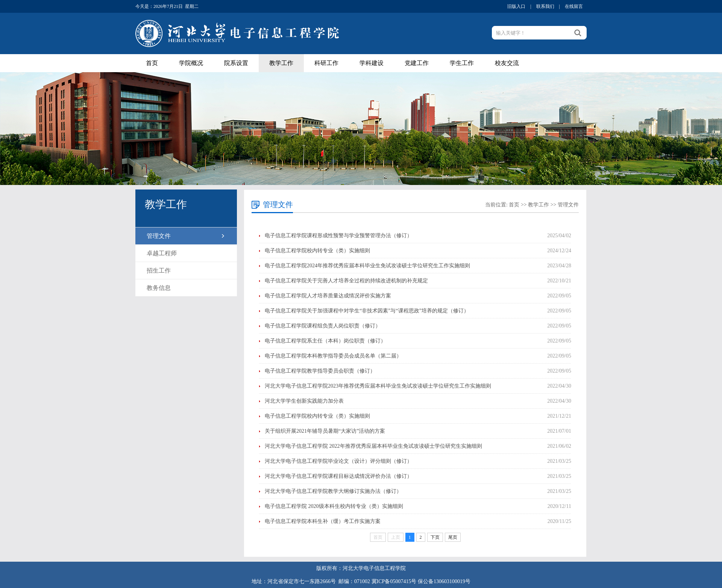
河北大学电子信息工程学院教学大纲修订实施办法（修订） (333, 491)
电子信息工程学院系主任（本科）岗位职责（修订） (325, 341)
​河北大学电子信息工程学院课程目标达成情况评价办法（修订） (338, 476)
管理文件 (159, 236)
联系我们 (545, 6)
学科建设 (372, 63)
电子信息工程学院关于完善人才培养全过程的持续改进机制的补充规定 (346, 281)
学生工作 (462, 63)
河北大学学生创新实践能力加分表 (304, 401)
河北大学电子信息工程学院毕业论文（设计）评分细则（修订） (338, 461)
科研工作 (326, 63)
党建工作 (417, 63)
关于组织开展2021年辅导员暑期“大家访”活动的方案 (325, 431)
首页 (152, 63)
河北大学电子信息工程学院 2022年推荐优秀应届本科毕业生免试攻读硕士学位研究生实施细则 (373, 446)
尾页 (453, 537)
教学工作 (281, 63)
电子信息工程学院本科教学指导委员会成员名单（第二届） (333, 356)
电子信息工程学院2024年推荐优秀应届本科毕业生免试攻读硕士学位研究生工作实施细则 (367, 266)
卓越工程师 (162, 253)
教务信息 (159, 288)
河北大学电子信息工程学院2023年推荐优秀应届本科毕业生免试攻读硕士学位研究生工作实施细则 (378, 386)
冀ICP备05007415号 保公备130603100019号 (421, 581)
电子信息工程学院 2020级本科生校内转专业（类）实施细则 (334, 506)
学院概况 (191, 63)
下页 (435, 537)
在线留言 (574, 6)
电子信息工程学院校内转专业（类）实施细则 (317, 251)
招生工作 (159, 271)
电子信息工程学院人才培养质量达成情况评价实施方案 (328, 296)
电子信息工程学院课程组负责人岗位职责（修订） (323, 326)
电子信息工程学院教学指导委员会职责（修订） (320, 371)
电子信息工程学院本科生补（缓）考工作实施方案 (323, 521)
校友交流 (507, 63)
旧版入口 (516, 6)
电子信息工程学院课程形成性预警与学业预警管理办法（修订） (338, 236)
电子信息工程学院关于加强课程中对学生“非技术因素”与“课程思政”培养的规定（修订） (367, 311)
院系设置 (236, 63)
